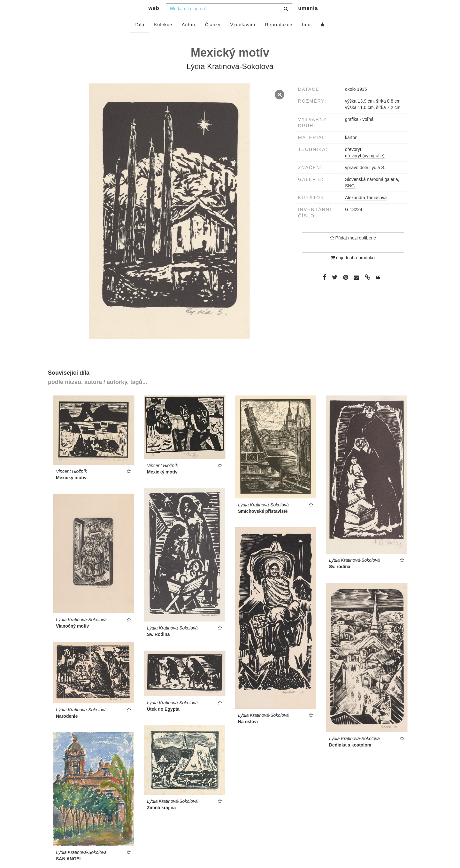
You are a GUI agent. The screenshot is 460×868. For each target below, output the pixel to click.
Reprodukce (279, 37)
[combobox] (229, 21)
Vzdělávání (243, 37)
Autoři (189, 37)
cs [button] (413, 10)
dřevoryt (353, 162)
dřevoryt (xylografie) (365, 168)
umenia (308, 21)
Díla (140, 37)
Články (213, 37)
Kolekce (163, 37)
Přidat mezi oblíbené (353, 251)
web (154, 21)
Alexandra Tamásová (366, 210)
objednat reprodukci (353, 270)
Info (306, 37)
